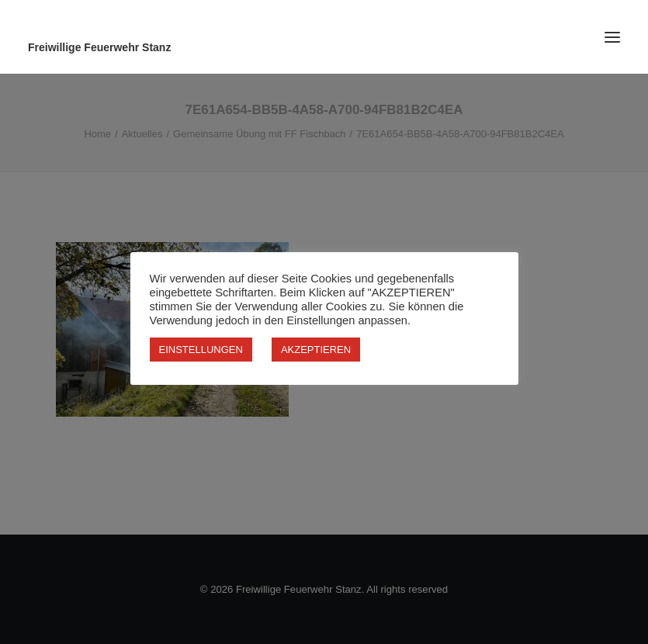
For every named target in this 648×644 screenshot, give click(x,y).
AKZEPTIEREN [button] (316, 350)
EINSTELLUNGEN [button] (201, 350)
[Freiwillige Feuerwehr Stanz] (324, 47)
